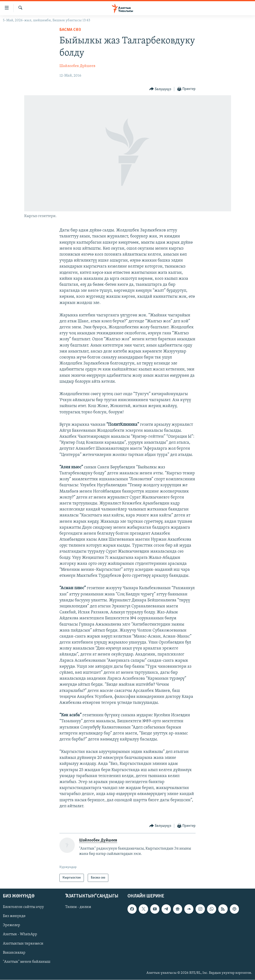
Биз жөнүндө (14, 916)
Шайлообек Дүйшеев (77, 66)
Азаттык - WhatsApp (20, 935)
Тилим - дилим (78, 907)
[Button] (160, 89)
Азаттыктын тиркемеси (23, 944)
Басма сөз (70, 30)
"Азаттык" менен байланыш (27, 962)
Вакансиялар (14, 953)
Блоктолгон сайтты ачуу (23, 907)
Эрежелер (12, 925)
